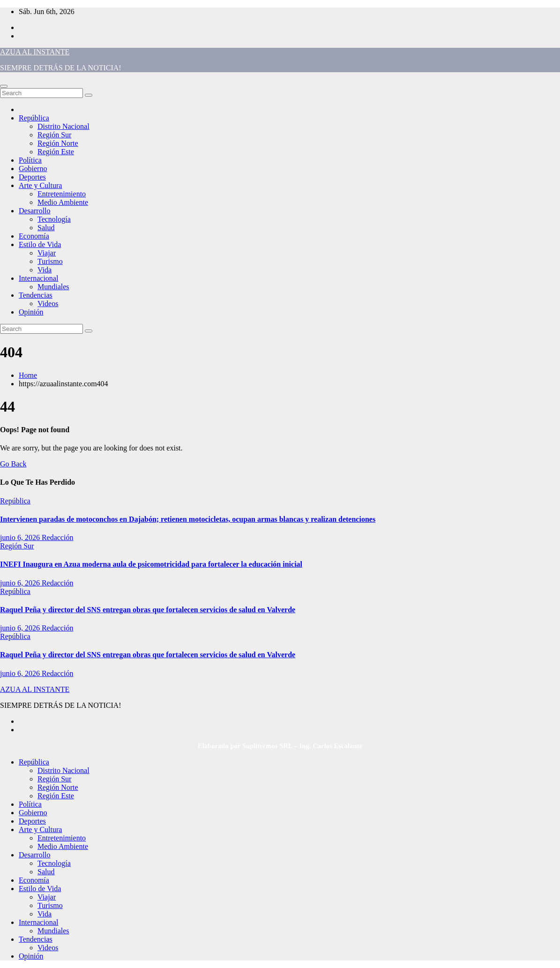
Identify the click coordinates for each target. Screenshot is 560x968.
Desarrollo (35, 211)
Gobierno (33, 169)
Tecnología (54, 219)
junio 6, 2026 (21, 537)
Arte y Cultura (40, 185)
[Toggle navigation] (4, 86)
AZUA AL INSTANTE (35, 52)
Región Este (56, 152)
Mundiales (53, 287)
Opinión (31, 312)
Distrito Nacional (63, 126)
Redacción (58, 537)
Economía (34, 236)
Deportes (32, 177)
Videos (48, 304)
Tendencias (36, 295)
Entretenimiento (62, 194)
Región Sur (54, 135)
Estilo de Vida (40, 244)
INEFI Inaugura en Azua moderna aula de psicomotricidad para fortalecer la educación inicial (151, 564)
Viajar (47, 253)
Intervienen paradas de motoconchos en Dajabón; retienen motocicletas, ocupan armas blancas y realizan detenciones (188, 519)
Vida (45, 270)
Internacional (38, 278)
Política (30, 160)
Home (28, 375)
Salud (46, 228)
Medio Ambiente (63, 202)
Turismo (50, 261)
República (34, 118)
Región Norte (58, 143)
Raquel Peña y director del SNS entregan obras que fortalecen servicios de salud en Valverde (148, 610)
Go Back (13, 464)
